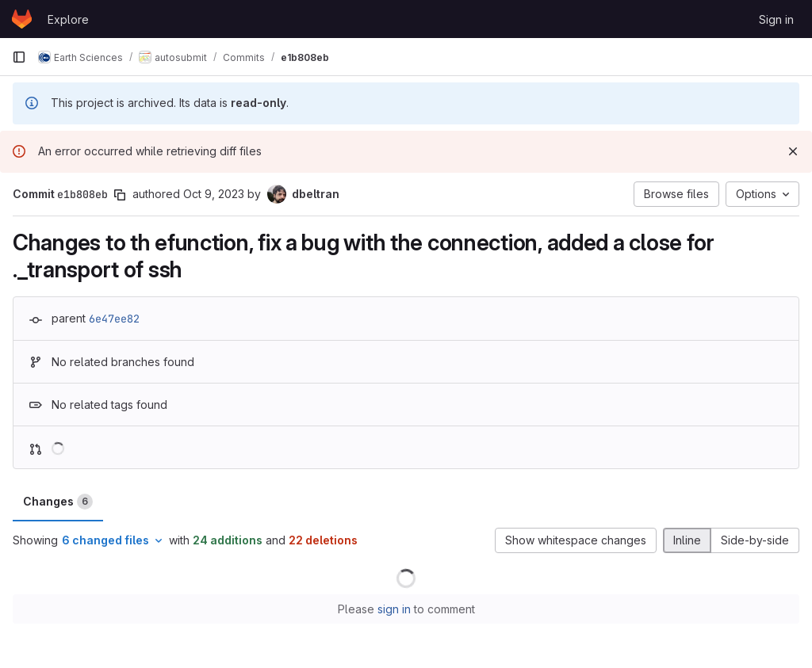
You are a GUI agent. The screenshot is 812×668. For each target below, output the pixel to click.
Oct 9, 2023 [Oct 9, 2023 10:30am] (214, 194)
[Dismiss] (793, 151)
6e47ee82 (114, 319)
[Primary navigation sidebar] (19, 57)
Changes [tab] (58, 502)
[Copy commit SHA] (120, 195)
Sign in (776, 19)
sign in (394, 609)
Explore (68, 19)
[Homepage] (22, 19)
